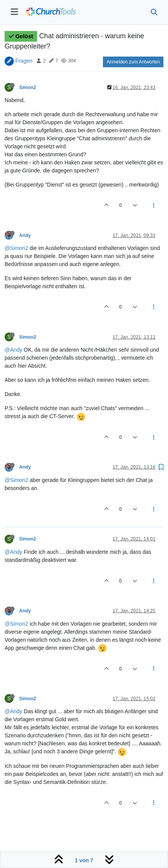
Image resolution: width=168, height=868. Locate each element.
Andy (25, 235)
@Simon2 (16, 248)
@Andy (13, 350)
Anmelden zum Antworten (133, 62)
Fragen (24, 60)
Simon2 (28, 88)
